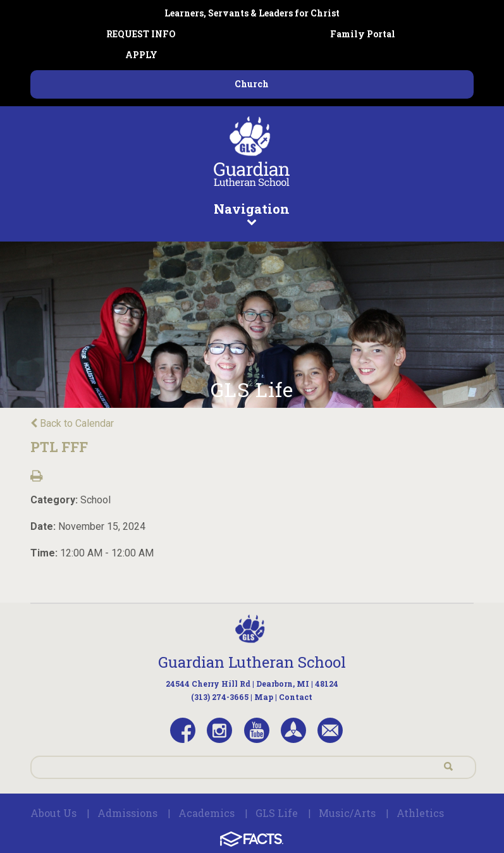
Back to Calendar (72, 423)
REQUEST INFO (141, 34)
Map (264, 697)
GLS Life (277, 813)
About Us (53, 813)
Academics (206, 813)
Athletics (420, 813)
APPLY (141, 55)
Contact (296, 697)
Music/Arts (347, 813)
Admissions (127, 813)
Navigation (252, 213)
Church (252, 84)
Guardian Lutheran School (252, 662)
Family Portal (363, 34)
